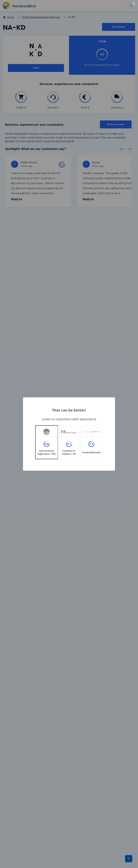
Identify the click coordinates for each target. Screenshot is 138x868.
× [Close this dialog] (134, 4)
